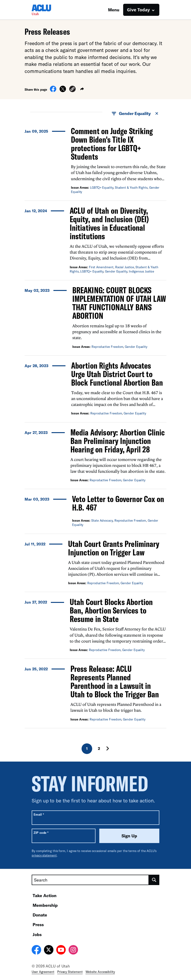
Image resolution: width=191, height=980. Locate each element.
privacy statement (44, 855)
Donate (40, 915)
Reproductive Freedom (107, 347)
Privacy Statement (70, 972)
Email (39, 814)
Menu (114, 10)
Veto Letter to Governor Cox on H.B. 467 (118, 503)
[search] (154, 880)
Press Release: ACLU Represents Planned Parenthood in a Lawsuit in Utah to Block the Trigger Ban (115, 681)
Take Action (45, 895)
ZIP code (41, 833)
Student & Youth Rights (131, 187)
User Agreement (43, 972)
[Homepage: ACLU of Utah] (48, 10)
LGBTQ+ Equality (102, 187)
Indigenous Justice (142, 271)
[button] (72, 90)
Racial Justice (125, 267)
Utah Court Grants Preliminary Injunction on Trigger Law (114, 548)
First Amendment (101, 267)
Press (38, 925)
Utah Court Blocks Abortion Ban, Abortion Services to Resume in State (111, 610)
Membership (45, 905)
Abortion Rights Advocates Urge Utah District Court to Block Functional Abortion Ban (118, 374)
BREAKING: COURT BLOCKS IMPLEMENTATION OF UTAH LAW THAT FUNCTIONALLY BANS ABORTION (119, 303)
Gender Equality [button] (135, 114)
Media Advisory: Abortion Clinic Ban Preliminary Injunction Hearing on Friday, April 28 (118, 441)
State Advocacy (102, 520)
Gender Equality (116, 271)
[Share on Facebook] (53, 91)
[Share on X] (63, 91)
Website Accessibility (100, 972)
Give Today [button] (138, 10)
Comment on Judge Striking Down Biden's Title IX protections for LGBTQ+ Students (112, 144)
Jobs (37, 934)
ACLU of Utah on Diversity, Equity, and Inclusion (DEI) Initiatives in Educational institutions (109, 223)
